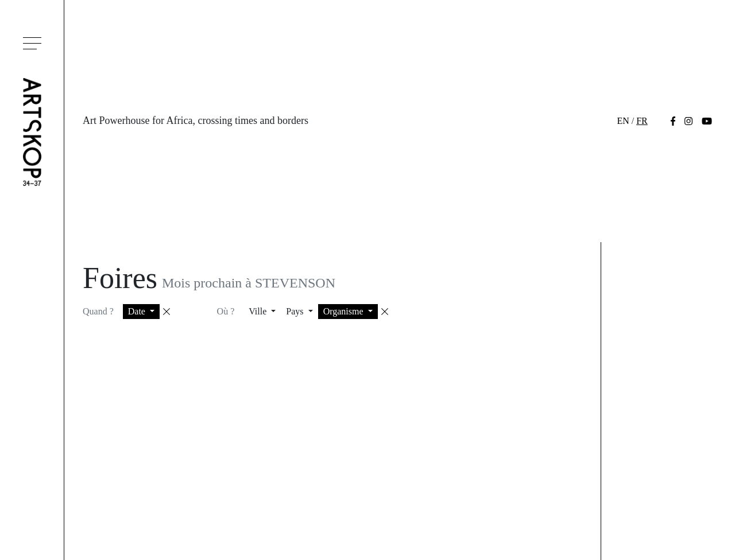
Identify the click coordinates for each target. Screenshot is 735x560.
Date (138, 311)
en (623, 121)
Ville (259, 311)
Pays (296, 311)
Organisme (345, 311)
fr (642, 121)
